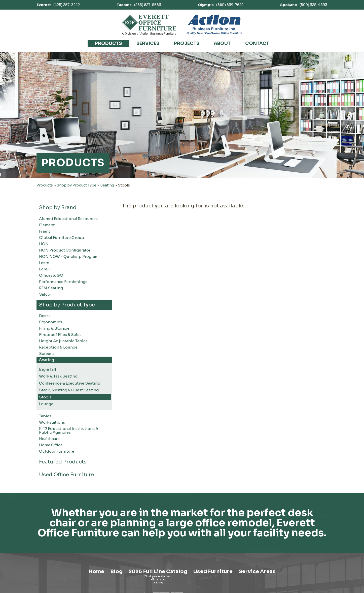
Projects (187, 43)
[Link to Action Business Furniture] (214, 25)
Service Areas (257, 571)
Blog (116, 571)
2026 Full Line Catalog (158, 571)
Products (108, 43)
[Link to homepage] (149, 25)
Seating (107, 185)
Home (96, 571)
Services (148, 43)
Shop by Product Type (77, 185)
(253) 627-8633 (139, 5)
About (222, 43)
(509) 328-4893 (304, 5)
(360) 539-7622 (221, 5)
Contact (257, 43)
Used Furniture (213, 571)
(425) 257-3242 (58, 5)
